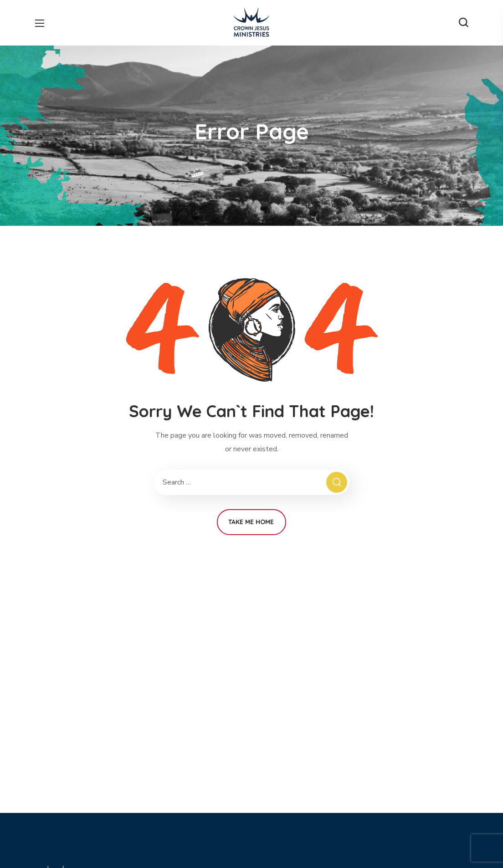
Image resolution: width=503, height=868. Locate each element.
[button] (463, 23)
